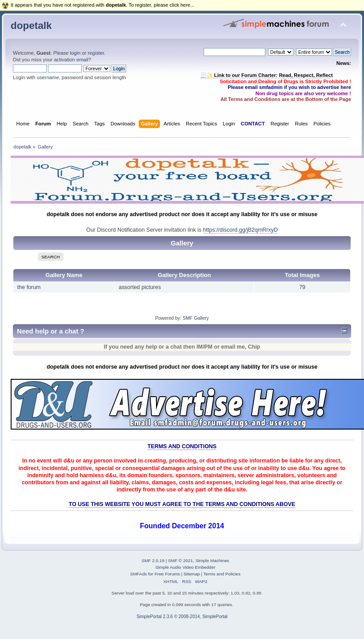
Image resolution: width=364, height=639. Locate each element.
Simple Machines (212, 561)
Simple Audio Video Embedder (185, 567)
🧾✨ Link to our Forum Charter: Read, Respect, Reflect (267, 75)
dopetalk (31, 26)
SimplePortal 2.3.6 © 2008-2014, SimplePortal (182, 617)
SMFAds (139, 574)
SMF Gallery (196, 318)
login (75, 53)
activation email (71, 60)
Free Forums (167, 574)
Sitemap (192, 574)
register (96, 53)
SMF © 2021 (180, 561)
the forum (29, 287)
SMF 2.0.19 (153, 561)
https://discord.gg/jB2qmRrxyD (240, 230)
